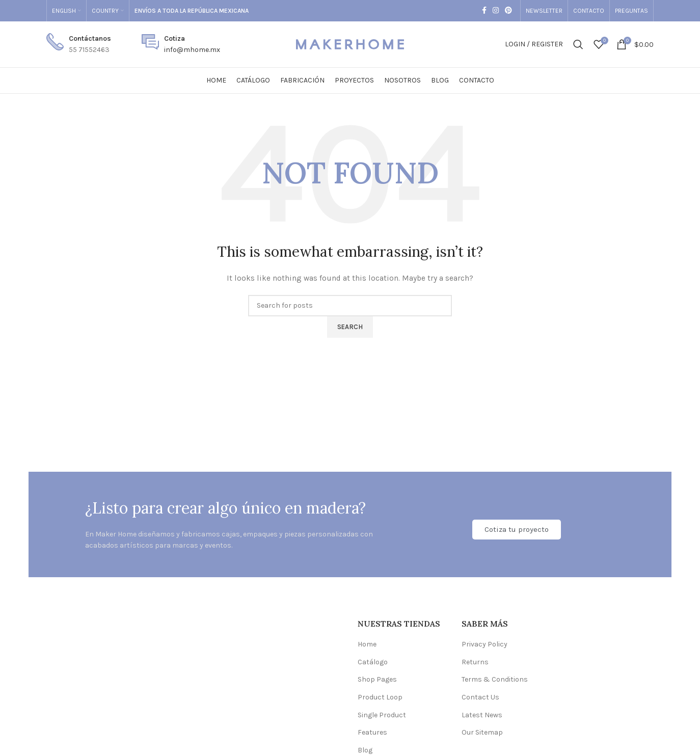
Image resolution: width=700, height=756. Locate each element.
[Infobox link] (79, 45)
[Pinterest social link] (508, 11)
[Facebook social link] (484, 11)
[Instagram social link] (496, 11)
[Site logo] (350, 44)
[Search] (578, 44)
